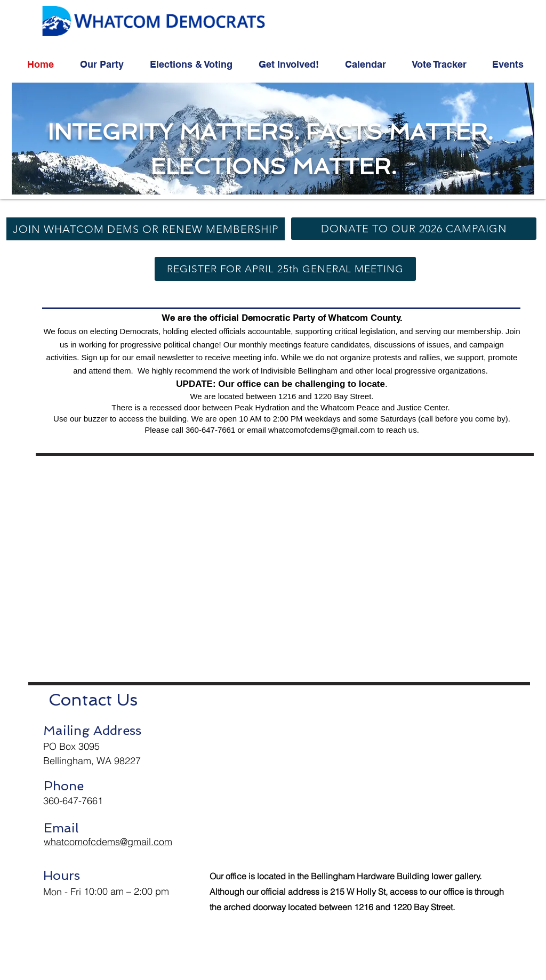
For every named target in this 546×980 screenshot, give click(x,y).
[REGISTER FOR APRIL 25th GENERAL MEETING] (285, 269)
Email (61, 828)
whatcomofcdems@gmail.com (322, 430)
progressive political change (169, 345)
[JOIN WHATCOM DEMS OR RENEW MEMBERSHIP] (146, 229)
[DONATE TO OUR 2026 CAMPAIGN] (414, 229)
